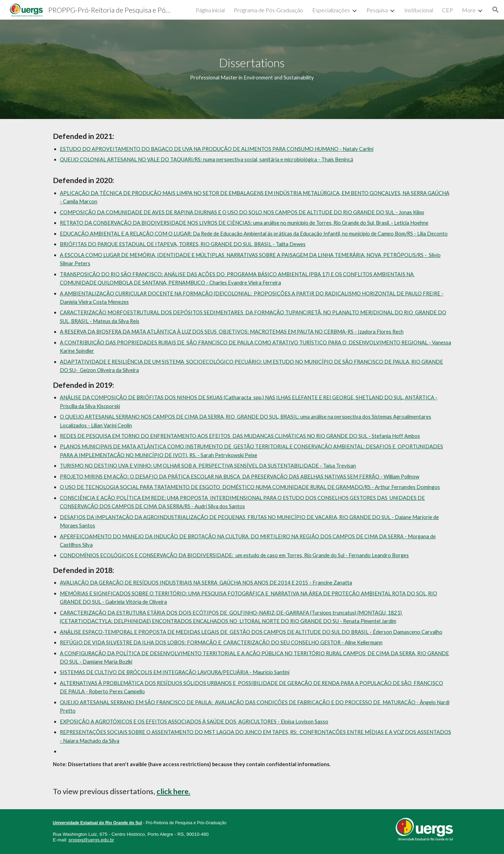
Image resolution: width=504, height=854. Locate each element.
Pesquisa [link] (377, 10)
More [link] (469, 10)
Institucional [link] (419, 10)
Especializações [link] (331, 10)
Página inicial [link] (210, 10)
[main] (252, 69)
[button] (496, 10)
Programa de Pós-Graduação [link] (268, 10)
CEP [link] (447, 10)
